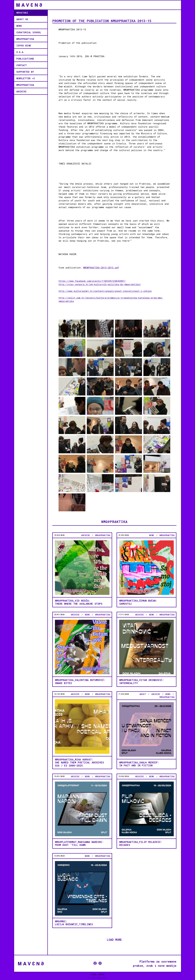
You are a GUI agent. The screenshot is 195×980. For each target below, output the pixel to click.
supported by (25, 72)
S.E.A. (20, 52)
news (19, 26)
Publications (25, 59)
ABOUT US (22, 19)
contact (22, 65)
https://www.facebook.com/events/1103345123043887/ (92, 281)
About (143, 694)
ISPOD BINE (24, 45)
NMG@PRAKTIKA (25, 39)
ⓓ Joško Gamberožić (97, 978)
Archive (21, 91)
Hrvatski (22, 13)
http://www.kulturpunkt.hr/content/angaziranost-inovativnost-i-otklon (105, 291)
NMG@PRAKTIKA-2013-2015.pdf (101, 268)
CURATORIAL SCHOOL (29, 32)
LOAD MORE (114, 939)
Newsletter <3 (26, 78)
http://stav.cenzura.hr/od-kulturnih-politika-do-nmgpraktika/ (100, 284)
